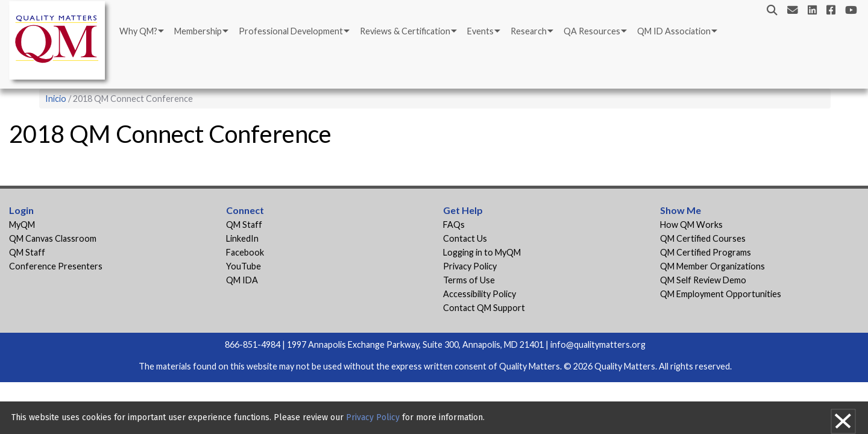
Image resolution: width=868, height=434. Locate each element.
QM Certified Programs (706, 252)
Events (480, 31)
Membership (198, 31)
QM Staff (27, 252)
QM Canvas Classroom (53, 238)
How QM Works (691, 225)
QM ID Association (674, 31)
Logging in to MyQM (482, 252)
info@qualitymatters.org (598, 344)
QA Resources (592, 31)
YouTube (244, 266)
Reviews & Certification (405, 31)
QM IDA (242, 280)
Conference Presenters (56, 266)
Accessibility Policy (480, 294)
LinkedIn (242, 238)
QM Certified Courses (703, 238)
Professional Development (291, 31)
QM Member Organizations (712, 266)
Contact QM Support (484, 308)
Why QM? (138, 31)
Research (529, 31)
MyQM (22, 225)
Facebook (245, 252)
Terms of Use (469, 280)
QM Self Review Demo (703, 280)
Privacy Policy (470, 266)
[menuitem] (141, 31)
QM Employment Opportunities (721, 294)
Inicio (56, 99)
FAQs (454, 225)
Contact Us (465, 238)
